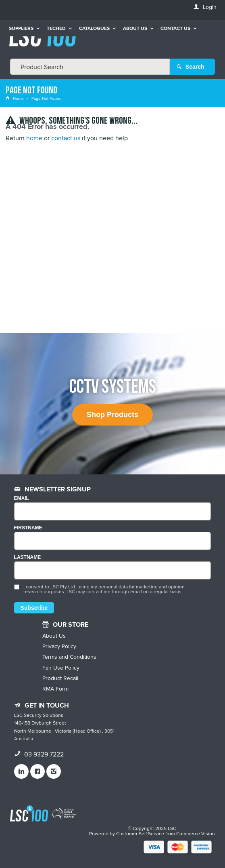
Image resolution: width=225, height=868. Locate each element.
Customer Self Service (140, 833)
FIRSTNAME (28, 528)
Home (15, 98)
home (34, 138)
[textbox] (90, 67)
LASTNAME (28, 557)
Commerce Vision (196, 833)
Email (22, 498)
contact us (66, 138)
